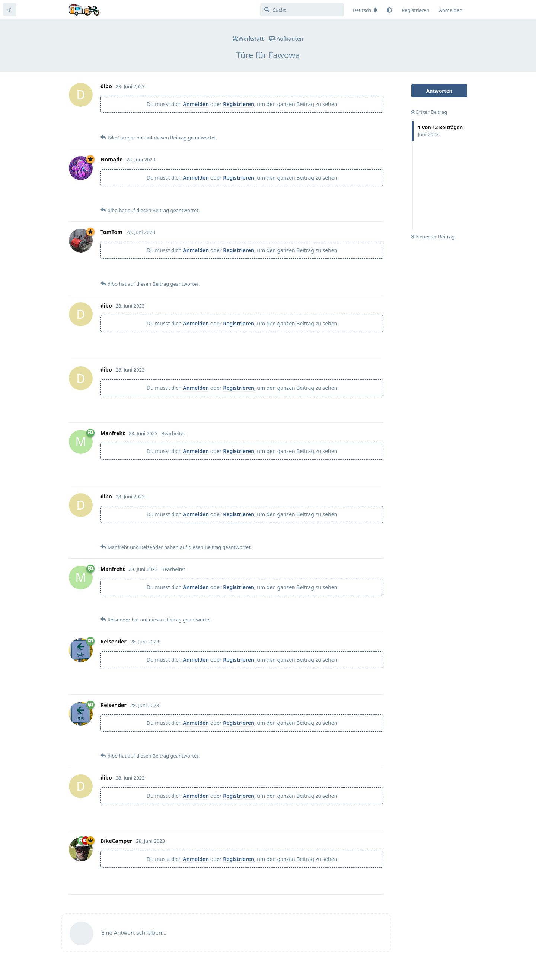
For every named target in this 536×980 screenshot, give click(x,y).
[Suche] (302, 10)
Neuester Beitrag (433, 237)
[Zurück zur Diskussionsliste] (10, 10)
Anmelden (196, 104)
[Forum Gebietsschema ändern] (365, 10)
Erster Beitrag (429, 112)
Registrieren (239, 104)
